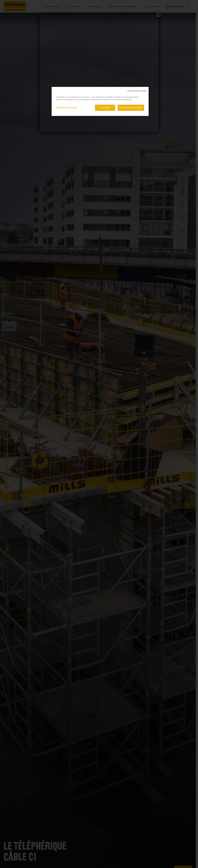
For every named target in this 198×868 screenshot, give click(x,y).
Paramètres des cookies (67, 107)
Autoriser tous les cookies (131, 108)
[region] (100, 101)
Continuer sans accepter (137, 91)
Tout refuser (105, 108)
